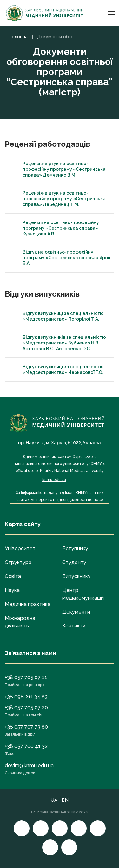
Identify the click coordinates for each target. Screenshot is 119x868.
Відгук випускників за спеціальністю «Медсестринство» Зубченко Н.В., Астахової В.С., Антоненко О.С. (59, 343)
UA (54, 800)
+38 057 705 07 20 (26, 707)
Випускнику (76, 576)
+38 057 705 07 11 (26, 677)
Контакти (74, 626)
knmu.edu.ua (54, 480)
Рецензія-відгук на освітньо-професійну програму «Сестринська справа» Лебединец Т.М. (58, 199)
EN (65, 800)
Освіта (13, 576)
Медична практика (28, 604)
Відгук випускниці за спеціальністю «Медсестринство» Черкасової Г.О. (57, 370)
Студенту (74, 562)
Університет (20, 548)
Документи (76, 612)
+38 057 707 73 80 (26, 727)
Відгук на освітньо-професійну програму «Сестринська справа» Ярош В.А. (61, 258)
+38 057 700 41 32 (26, 746)
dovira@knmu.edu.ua (29, 765)
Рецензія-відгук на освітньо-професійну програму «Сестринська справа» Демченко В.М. (58, 169)
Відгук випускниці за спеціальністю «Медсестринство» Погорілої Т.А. (57, 316)
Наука (12, 590)
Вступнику (75, 548)
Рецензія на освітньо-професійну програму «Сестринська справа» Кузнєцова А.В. (55, 228)
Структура (18, 562)
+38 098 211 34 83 (26, 697)
